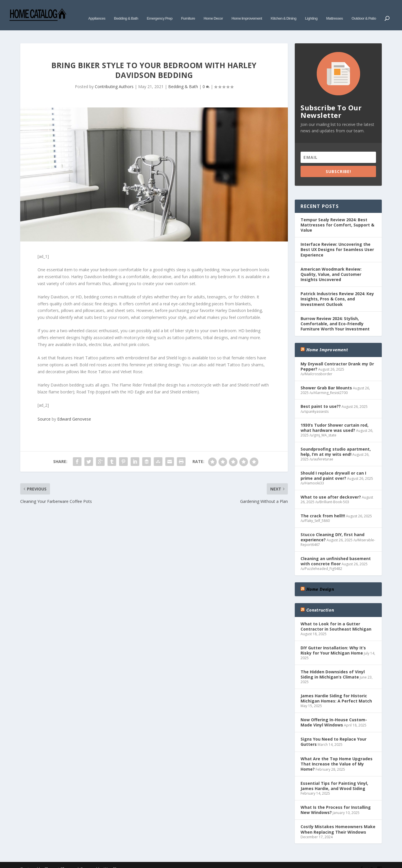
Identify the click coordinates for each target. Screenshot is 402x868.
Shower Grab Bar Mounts (326, 379)
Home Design (320, 580)
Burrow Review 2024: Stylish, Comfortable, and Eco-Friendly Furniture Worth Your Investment (335, 315)
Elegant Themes (60, 860)
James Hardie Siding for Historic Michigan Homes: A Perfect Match (336, 690)
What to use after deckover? (331, 488)
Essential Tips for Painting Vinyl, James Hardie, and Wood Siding (334, 777)
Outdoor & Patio (364, 11)
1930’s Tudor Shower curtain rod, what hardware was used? (335, 419)
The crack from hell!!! (323, 507)
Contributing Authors (114, 78)
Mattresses (334, 11)
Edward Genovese (74, 410)
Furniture (188, 11)
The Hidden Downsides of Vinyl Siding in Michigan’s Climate (333, 666)
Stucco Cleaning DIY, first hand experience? (332, 528)
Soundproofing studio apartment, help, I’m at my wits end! (336, 443)
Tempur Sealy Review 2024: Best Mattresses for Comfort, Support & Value (337, 216)
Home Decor (213, 11)
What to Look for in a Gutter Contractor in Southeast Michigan (336, 618)
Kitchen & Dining (283, 11)
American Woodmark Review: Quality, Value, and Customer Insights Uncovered (331, 266)
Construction (320, 601)
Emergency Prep (160, 11)
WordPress (114, 860)
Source (44, 410)
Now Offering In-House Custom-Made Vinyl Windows (334, 714)
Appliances (97, 11)
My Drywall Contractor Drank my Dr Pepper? (337, 358)
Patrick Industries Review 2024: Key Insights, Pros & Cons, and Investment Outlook (337, 290)
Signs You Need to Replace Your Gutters (334, 733)
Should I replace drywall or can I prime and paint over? (333, 467)
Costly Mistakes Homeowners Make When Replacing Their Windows (338, 820)
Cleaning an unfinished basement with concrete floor (336, 552)
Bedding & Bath (126, 11)
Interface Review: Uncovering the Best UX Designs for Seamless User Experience (337, 241)
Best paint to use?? (321, 398)
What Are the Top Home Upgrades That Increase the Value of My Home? (337, 755)
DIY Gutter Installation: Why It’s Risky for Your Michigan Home (333, 642)
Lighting (311, 11)
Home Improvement (247, 11)
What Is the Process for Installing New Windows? (336, 801)
